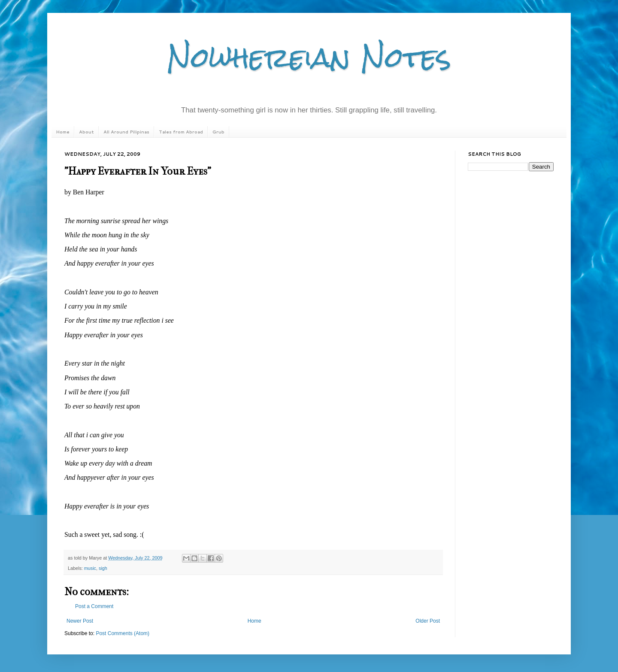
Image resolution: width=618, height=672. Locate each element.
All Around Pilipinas (126, 132)
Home (63, 132)
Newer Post (80, 621)
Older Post (428, 621)
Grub (218, 132)
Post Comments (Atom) (123, 633)
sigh (103, 568)
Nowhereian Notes (309, 57)
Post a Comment (94, 606)
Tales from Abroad (181, 132)
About (86, 132)
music (90, 568)
